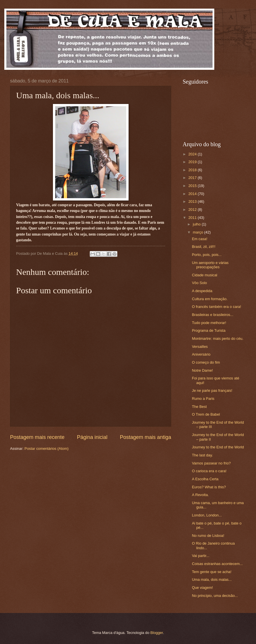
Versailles (200, 347)
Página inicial (92, 437)
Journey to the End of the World (218, 447)
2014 (193, 194)
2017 (193, 178)
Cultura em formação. (210, 299)
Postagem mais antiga (146, 437)
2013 (193, 202)
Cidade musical (205, 275)
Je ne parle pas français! (212, 391)
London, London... (207, 515)
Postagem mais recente (37, 437)
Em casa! (200, 239)
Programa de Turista (209, 330)
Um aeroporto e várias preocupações (210, 265)
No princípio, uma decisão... (215, 596)
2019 (193, 162)
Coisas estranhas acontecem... (217, 564)
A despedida (202, 291)
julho (197, 224)
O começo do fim (206, 362)
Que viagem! (202, 588)
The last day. (202, 455)
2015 (193, 186)
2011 (193, 218)
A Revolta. (200, 495)
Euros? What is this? (209, 487)
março (198, 232)
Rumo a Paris (203, 399)
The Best (199, 407)
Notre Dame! (202, 370)
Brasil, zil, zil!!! (204, 247)
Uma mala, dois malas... (212, 580)
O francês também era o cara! (216, 307)
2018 (193, 170)
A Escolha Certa (205, 479)
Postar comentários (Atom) (46, 449)
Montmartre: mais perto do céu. (218, 339)
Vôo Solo (199, 283)
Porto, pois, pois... (207, 255)
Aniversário (201, 354)
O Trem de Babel (206, 414)
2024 (193, 154)
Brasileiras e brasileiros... (213, 315)
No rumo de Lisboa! (208, 536)
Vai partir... (201, 556)
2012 (193, 210)
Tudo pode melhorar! (209, 323)
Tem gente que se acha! (212, 572)
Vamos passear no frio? (211, 463)
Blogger (157, 633)
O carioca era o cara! (209, 471)
